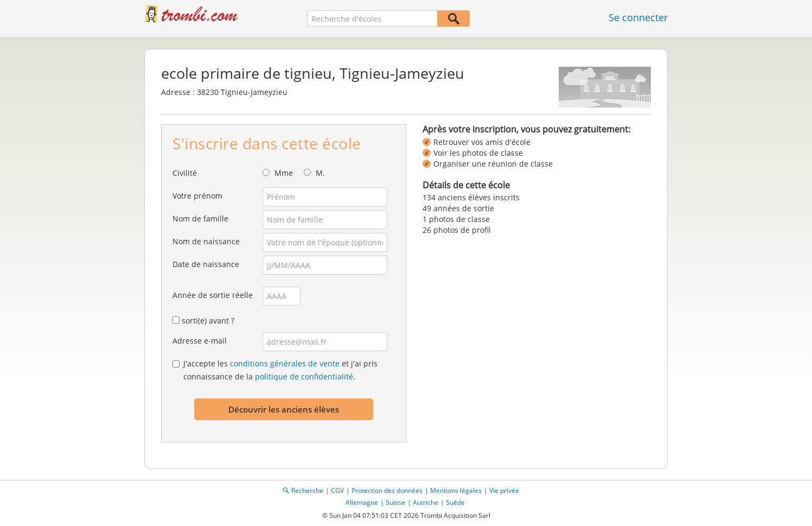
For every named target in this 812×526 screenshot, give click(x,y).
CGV (337, 490)
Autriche (426, 502)
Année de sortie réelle (213, 295)
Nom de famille (200, 218)
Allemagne (362, 502)
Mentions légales (456, 490)
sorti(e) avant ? (208, 321)
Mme (284, 173)
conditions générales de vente (285, 363)
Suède (455, 502)
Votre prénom (197, 196)
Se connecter (638, 17)
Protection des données (387, 490)
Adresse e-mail (200, 341)
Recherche (307, 490)
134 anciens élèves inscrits (471, 197)
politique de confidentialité (304, 376)
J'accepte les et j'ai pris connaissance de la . (280, 370)
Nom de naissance (206, 241)
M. (320, 173)
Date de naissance (206, 264)
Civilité (185, 173)
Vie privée (504, 490)
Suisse (395, 502)
